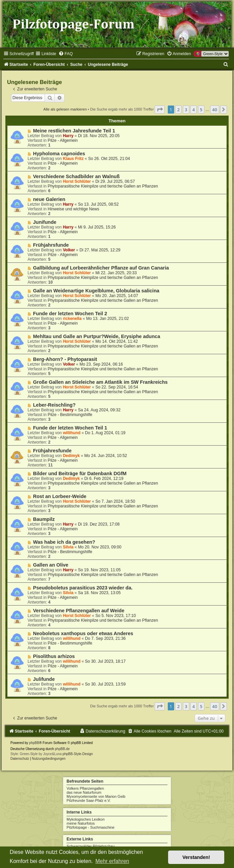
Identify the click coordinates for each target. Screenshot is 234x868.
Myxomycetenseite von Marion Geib (96, 796)
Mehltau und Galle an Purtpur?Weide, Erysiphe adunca (96, 336)
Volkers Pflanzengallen (85, 788)
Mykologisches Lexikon (86, 819)
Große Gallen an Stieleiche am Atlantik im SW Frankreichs (100, 382)
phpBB (34, 743)
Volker (69, 250)
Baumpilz (44, 519)
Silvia (68, 547)
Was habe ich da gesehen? (64, 542)
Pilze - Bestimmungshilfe (70, 415)
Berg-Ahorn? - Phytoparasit (65, 359)
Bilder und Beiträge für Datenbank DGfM (80, 473)
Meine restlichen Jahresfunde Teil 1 (74, 131)
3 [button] (186, 110)
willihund (72, 433)
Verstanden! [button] (196, 857)
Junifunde (45, 222)
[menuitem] (66, 54)
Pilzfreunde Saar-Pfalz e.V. (89, 800)
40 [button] (215, 110)
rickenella (72, 319)
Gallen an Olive (51, 565)
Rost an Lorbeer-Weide (60, 496)
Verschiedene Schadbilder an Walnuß (76, 176)
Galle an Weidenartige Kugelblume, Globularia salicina (96, 291)
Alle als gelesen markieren (65, 109)
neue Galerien (49, 199)
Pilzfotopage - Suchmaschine (90, 827)
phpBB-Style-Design (78, 754)
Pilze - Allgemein (63, 140)
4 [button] (193, 110)
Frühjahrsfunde (51, 245)
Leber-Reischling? (54, 405)
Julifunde (44, 679)
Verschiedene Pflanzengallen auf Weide (79, 611)
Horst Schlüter (77, 181)
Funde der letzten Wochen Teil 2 (70, 314)
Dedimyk (71, 456)
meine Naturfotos (81, 823)
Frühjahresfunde (52, 451)
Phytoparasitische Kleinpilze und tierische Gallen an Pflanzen (103, 186)
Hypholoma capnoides (59, 154)
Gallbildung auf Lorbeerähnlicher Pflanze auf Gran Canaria (101, 268)
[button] (160, 110)
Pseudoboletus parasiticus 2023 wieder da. (83, 588)
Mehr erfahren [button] (112, 861)
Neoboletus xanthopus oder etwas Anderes (83, 633)
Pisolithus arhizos (54, 656)
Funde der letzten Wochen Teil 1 (70, 428)
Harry (68, 136)
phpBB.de (62, 749)
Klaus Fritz (73, 159)
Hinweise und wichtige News (73, 209)
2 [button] (178, 110)
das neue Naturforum (84, 792)
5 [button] (201, 110)
